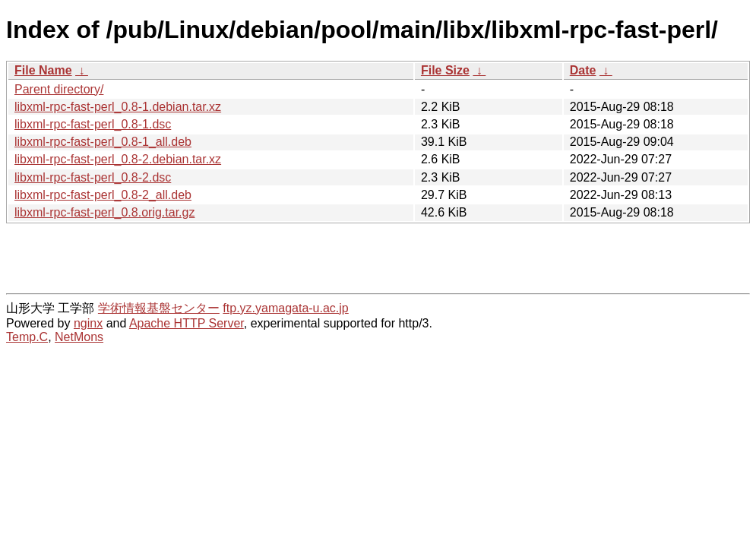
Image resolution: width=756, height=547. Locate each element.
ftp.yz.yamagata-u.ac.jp (285, 308)
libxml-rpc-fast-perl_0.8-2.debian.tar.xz (118, 159)
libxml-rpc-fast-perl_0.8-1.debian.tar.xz (118, 107)
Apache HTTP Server (187, 323)
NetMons (79, 337)
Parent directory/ (59, 89)
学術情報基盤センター (159, 308)
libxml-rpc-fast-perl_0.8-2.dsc (93, 177)
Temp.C (27, 337)
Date (583, 70)
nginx (88, 323)
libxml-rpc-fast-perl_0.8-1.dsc (93, 124)
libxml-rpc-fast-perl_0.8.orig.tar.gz (104, 212)
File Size (445, 70)
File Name (43, 70)
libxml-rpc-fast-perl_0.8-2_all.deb (103, 195)
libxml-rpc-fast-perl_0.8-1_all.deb (103, 142)
